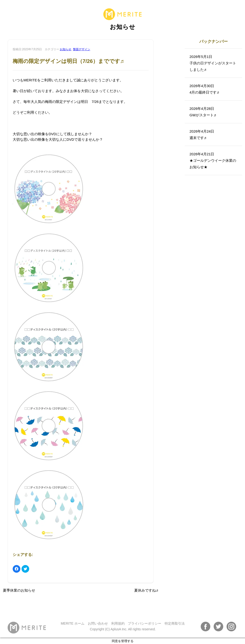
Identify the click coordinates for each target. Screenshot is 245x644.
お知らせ (66, 49)
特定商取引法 (175, 623)
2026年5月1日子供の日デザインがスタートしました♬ (213, 63)
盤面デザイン (82, 49)
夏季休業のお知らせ (19, 590)
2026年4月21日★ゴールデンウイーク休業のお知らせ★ (213, 160)
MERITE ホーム (73, 623)
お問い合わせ (98, 623)
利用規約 (118, 623)
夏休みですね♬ (146, 590)
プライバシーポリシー (145, 623)
